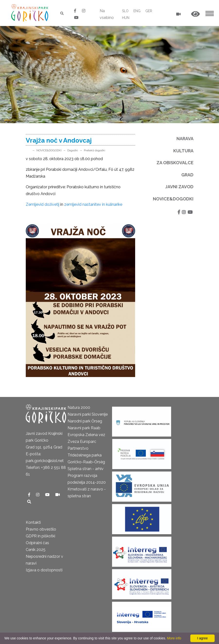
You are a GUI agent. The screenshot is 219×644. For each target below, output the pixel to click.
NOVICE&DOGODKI (49, 150)
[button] (195, 14)
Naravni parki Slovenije (88, 414)
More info (174, 638)
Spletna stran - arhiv (86, 469)
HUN (126, 18)
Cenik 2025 (36, 550)
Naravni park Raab (84, 428)
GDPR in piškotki (40, 536)
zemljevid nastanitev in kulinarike (93, 204)
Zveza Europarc (82, 442)
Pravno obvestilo (41, 529)
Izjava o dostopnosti (44, 570)
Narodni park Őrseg (85, 421)
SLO (125, 11)
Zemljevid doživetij (43, 204)
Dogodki (73, 150)
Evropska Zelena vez (86, 435)
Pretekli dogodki (95, 150)
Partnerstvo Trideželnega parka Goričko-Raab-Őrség (86, 455)
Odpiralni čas (37, 543)
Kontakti (33, 522)
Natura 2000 (79, 408)
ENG (137, 11)
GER (149, 11)
